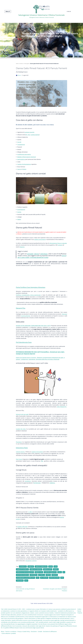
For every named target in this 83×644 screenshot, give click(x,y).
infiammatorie (26, 158)
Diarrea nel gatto (51, 576)
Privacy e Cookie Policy (24, 639)
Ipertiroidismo (21, 160)
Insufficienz (20, 155)
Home (17, 64)
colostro (60, 247)
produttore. (28, 486)
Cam (18, 166)
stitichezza (45, 256)
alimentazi (52, 245)
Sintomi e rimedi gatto (24, 64)
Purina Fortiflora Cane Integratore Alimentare (31, 290)
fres (58, 245)
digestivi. (22, 249)
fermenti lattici (41, 579)
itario (44, 241)
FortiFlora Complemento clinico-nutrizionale (28, 298)
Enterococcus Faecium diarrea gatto (26, 579)
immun (41, 241)
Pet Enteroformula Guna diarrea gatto (27, 585)
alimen (25, 166)
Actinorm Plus (23, 573)
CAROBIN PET (32, 573)
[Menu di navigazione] (8, 11)
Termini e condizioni (11, 639)
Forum (69, 11)
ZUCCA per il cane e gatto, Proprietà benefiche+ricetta (42, 260)
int (31, 158)
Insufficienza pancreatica (26, 582)
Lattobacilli (47, 582)
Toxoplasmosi (21, 145)
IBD (42, 466)
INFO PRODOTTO (62, 411)
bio (21, 166)
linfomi (24, 170)
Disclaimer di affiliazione (50, 639)
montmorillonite (26, 319)
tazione (29, 166)
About (3, 639)
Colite (59, 573)
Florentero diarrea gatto (53, 579)
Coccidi (19, 143)
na (63, 245)
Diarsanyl (65, 317)
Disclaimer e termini (31, 567)
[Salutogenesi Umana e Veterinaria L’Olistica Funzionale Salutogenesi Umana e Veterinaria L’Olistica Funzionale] (41, 11)
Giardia (64, 579)
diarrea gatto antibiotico (23, 576)
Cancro (19, 170)
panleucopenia (35, 135)
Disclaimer (34, 639)
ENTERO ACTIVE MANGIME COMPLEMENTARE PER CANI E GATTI (33, 329)
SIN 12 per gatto (47, 585)
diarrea (37, 256)
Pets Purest (19, 464)
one (56, 245)
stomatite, (31, 256)
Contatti (40, 639)
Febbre (19, 221)
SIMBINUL (52, 488)
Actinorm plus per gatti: (22, 418)
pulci (40, 585)
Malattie (19, 158)
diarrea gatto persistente (38, 576)
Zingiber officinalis (22, 533)
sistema (36, 241)
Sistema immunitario (58, 585)
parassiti (54, 582)
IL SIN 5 (31, 518)
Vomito (19, 213)
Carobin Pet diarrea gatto (43, 573)
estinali (34, 158)
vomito (18, 525)
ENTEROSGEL (37, 488)
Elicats (19, 75)
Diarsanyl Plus (21, 311)
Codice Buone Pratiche (80, 618)
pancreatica (27, 155)
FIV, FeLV (28, 135)
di (22, 166)
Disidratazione (21, 211)
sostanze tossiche (29, 133)
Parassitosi (61, 582)
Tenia (18, 587)
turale (65, 245)
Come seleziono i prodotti (9, 640)
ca (60, 245)
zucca (31, 587)
